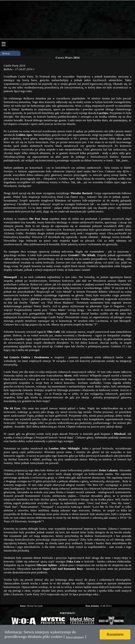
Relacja (6, 53)
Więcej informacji (75, 637)
